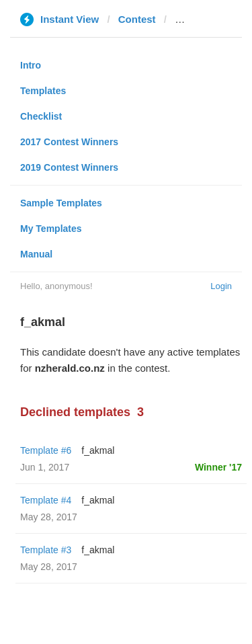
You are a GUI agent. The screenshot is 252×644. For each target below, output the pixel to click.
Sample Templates (61, 203)
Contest (137, 19)
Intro (31, 65)
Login (221, 286)
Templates (43, 91)
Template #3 (46, 550)
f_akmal (98, 450)
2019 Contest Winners (69, 167)
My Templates (51, 229)
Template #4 (46, 500)
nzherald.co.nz (210, 19)
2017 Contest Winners (69, 142)
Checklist (41, 116)
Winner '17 (218, 467)
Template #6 (46, 450)
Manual (36, 254)
